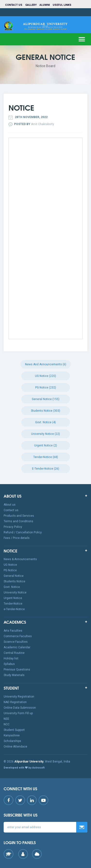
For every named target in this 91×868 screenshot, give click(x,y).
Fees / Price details (17, 538)
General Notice (14, 576)
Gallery (31, 5)
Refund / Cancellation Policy (23, 532)
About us (10, 505)
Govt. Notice (12, 587)
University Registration (19, 697)
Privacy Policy (13, 527)
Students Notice (14, 581)
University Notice (15, 593)
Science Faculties (16, 642)
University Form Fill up (18, 713)
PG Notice (10, 570)
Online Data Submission (20, 708)
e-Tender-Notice (14, 609)
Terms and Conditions (18, 521)
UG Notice (10, 565)
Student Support (14, 730)
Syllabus (9, 664)
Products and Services (19, 516)
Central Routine (14, 653)
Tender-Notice (13, 604)
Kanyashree (12, 735)
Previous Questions (17, 670)
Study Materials (14, 675)
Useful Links (62, 5)
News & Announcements (20, 559)
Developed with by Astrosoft (24, 768)
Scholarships (12, 741)
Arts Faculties (13, 631)
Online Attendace (15, 747)
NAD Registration (15, 702)
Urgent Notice (13, 598)
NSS (6, 719)
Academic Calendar (17, 647)
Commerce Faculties (18, 636)
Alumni (45, 5)
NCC (7, 724)
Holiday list (11, 658)
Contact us (14, 5)
